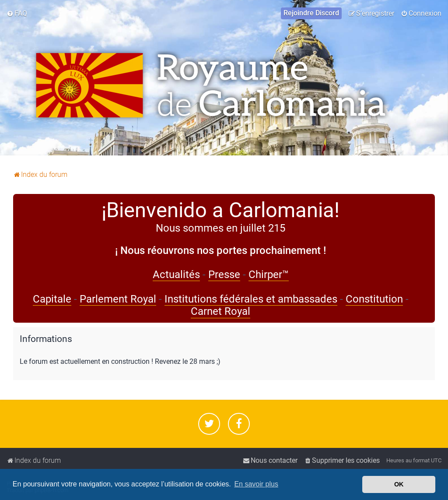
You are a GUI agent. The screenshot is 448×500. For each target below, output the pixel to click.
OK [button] (399, 484)
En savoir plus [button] (256, 484)
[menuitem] (17, 14)
